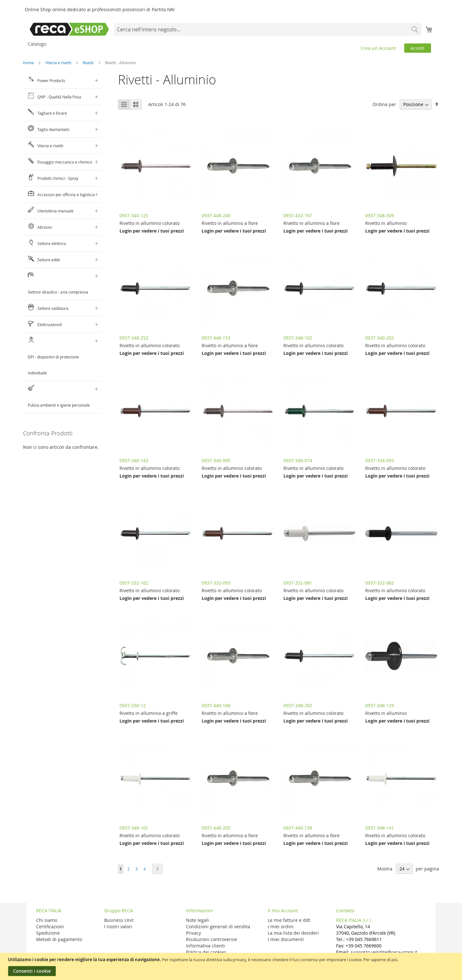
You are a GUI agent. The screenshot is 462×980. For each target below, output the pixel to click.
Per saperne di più (380, 960)
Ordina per (384, 104)
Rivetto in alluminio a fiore (230, 223)
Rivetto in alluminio (386, 223)
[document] (232, 966)
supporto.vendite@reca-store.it (384, 952)
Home (29, 63)
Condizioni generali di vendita (218, 926)
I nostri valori (118, 926)
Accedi (418, 48)
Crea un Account (378, 48)
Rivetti (89, 63)
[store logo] (69, 29)
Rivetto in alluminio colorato (150, 223)
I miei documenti (286, 939)
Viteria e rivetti (59, 63)
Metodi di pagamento (59, 939)
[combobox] (268, 29)
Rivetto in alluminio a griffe (149, 713)
